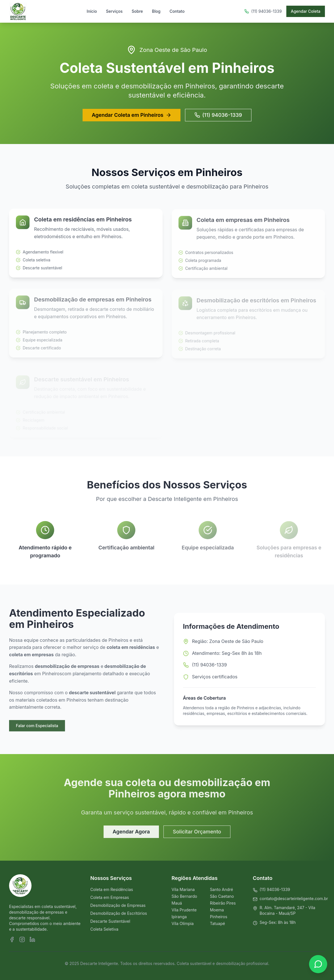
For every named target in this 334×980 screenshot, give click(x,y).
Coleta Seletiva (104, 929)
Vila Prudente (184, 910)
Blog (156, 11)
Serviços (114, 11)
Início (92, 11)
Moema (217, 910)
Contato (177, 11)
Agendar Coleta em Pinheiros (132, 115)
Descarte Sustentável (110, 921)
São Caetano (222, 896)
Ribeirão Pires (223, 903)
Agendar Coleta (306, 11)
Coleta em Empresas (110, 897)
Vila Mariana (183, 889)
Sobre (137, 11)
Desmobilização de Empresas (118, 905)
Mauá (177, 903)
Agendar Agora (131, 832)
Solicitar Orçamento (197, 832)
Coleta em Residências (112, 889)
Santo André (222, 889)
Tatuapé (218, 923)
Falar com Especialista (37, 726)
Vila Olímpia (183, 923)
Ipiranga (179, 917)
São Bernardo (184, 896)
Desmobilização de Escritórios (119, 913)
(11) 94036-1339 (218, 115)
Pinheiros (219, 917)
